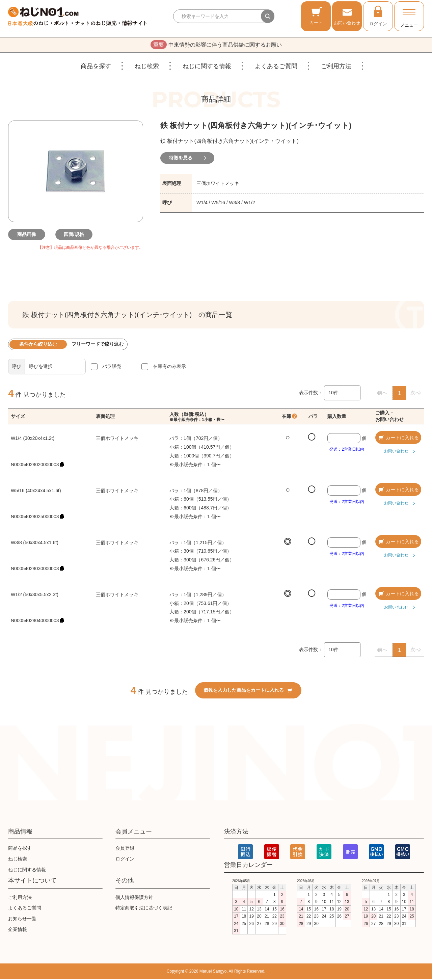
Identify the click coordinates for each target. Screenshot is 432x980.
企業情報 (18, 930)
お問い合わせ (347, 16)
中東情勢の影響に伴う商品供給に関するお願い (216, 45)
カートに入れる (398, 439)
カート (316, 16)
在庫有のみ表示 (169, 367)
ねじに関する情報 (207, 67)
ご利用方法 (336, 67)
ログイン (378, 16)
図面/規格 (76, 235)
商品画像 (28, 235)
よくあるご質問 (276, 67)
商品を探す (96, 67)
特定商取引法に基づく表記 (144, 909)
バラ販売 (112, 367)
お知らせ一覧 (22, 920)
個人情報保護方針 (134, 898)
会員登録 (125, 849)
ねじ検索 (147, 67)
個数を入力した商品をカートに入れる (248, 691)
